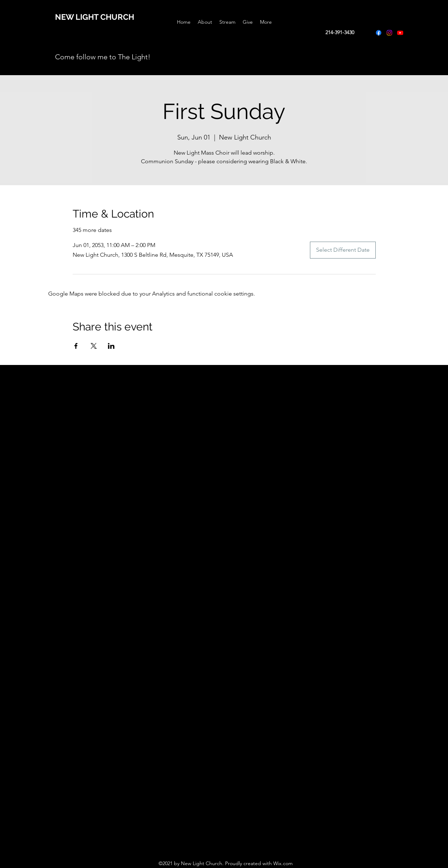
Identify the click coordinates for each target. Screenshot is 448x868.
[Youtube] (400, 33)
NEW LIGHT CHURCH (95, 17)
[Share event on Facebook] (76, 346)
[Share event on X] (94, 346)
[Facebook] (379, 33)
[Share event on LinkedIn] (111, 346)
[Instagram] (389, 33)
